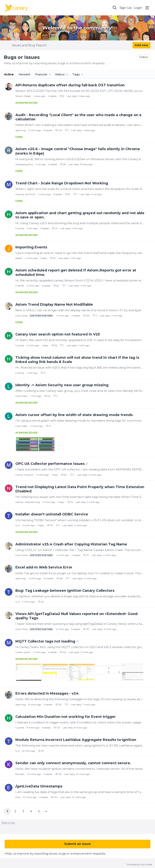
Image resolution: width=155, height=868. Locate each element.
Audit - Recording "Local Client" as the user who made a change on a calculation (78, 117)
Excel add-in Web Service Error (44, 567)
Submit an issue (77, 844)
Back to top (8, 823)
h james (20, 228)
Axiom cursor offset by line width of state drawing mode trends (74, 415)
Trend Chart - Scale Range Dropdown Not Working (62, 183)
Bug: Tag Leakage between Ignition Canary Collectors (65, 591)
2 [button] (15, 811)
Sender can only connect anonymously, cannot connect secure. (73, 763)
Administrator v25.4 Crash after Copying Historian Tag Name (71, 544)
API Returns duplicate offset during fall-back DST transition (70, 85)
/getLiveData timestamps (39, 786)
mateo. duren (23, 652)
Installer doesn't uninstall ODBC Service (52, 514)
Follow (144, 57)
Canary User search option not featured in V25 (58, 334)
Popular (41, 74)
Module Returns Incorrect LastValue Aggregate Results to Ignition (76, 740)
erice (18, 797)
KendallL (20, 774)
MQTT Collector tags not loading (45, 641)
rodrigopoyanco (24, 164)
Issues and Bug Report (29, 45)
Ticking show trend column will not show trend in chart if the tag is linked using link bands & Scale (77, 360)
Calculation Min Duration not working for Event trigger (66, 717)
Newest (24, 74)
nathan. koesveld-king (28, 502)
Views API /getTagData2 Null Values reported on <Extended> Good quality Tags (76, 616)
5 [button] (39, 811)
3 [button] (23, 811)
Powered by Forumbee (139, 865)
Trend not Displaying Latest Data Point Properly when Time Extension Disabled (80, 489)
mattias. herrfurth (25, 194)
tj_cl (18, 525)
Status (60, 74)
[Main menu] (147, 8)
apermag (21, 130)
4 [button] (31, 811)
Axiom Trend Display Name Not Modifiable (54, 305)
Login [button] (138, 8)
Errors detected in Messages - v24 (47, 693)
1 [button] (7, 811)
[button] (46, 811)
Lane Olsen (22, 396)
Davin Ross (35, 316)
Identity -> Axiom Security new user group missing (62, 385)
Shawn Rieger (23, 96)
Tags (76, 74)
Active (9, 74)
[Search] (115, 8)
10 (49, 578)
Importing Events (31, 247)
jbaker (19, 258)
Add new (141, 45)
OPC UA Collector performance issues (50, 464)
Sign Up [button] (126, 8)
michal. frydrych (25, 475)
